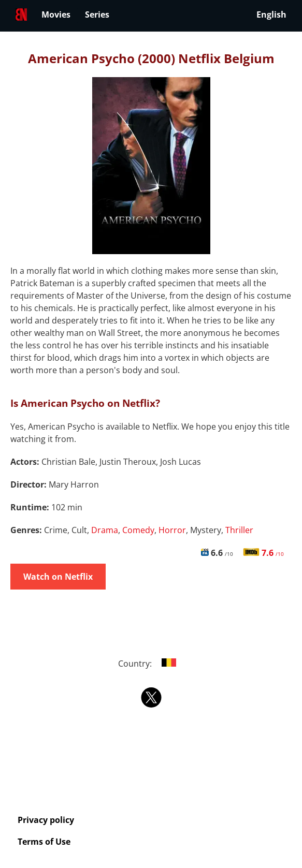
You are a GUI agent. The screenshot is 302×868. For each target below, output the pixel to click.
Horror (172, 530)
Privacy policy (46, 820)
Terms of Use (44, 842)
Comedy (138, 530)
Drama (105, 530)
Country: (151, 664)
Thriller (239, 530)
